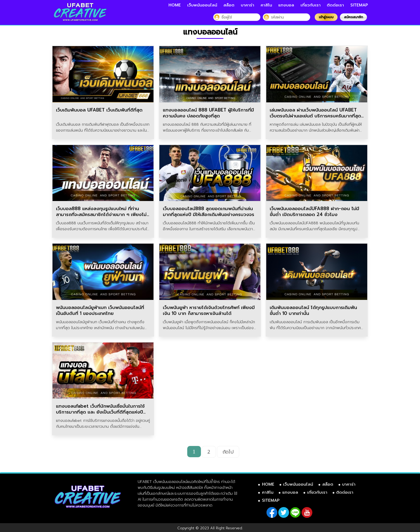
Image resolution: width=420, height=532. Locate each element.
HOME (175, 5)
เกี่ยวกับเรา (311, 5)
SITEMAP (359, 5)
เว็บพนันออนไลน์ (202, 5)
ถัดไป (228, 452)
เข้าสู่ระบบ (326, 17)
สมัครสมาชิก (353, 17)
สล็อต (229, 5)
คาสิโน (266, 5)
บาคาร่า (247, 5)
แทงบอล (286, 5)
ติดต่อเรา (335, 5)
